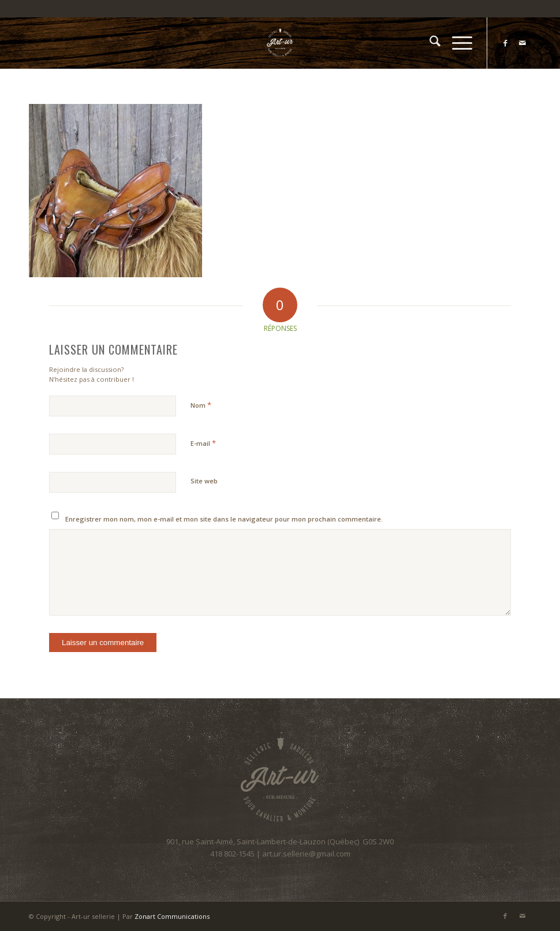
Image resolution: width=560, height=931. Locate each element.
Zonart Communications (172, 916)
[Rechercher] (429, 43)
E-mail (203, 443)
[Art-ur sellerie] (280, 43)
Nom (201, 405)
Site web (204, 481)
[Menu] (456, 43)
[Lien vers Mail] (522, 43)
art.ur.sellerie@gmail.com (306, 854)
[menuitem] (429, 43)
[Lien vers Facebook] (505, 43)
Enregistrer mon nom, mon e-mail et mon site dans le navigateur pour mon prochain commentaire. (224, 519)
